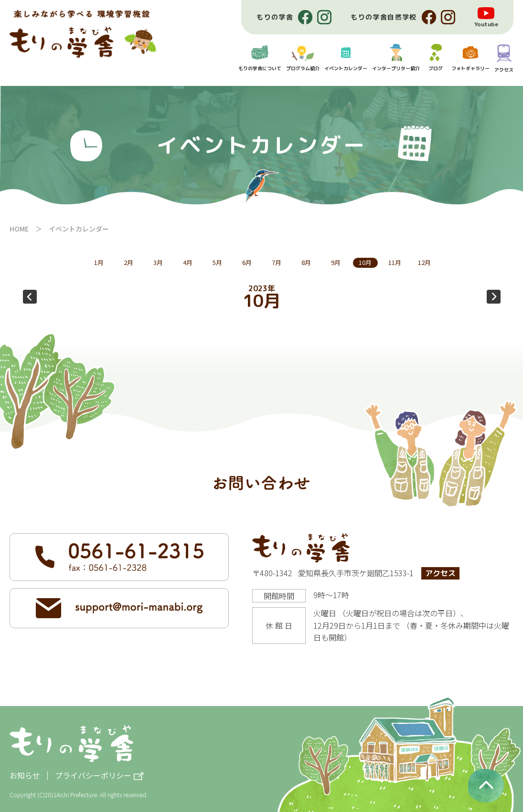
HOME (19, 229)
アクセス (440, 573)
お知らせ (25, 775)
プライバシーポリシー (93, 776)
